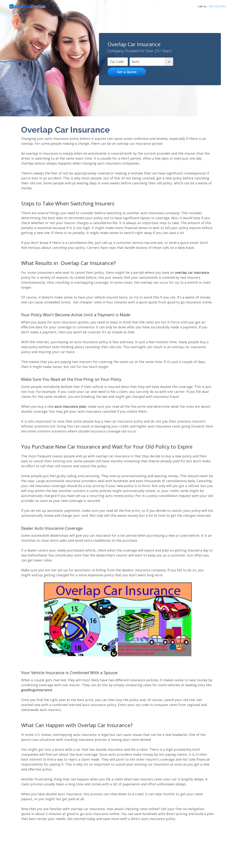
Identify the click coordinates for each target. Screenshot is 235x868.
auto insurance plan (70, 406)
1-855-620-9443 (216, 6)
